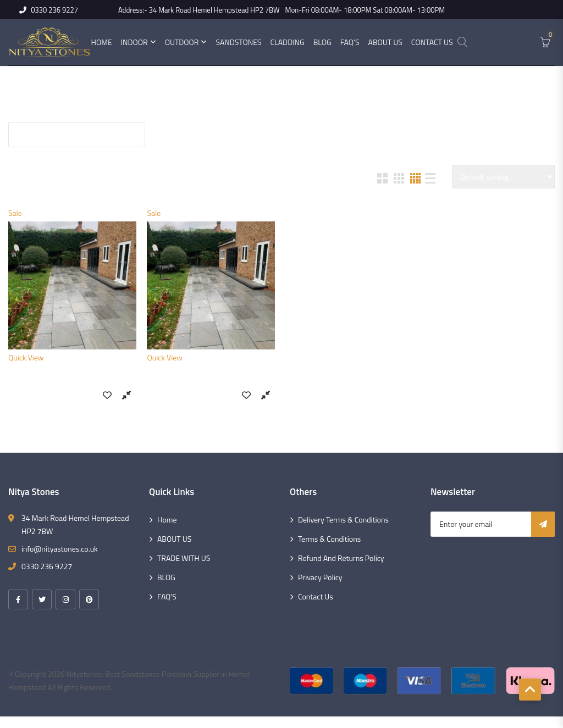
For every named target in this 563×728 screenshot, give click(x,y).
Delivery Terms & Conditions (343, 519)
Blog (322, 42)
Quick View (26, 357)
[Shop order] (503, 177)
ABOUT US (174, 539)
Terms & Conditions (329, 539)
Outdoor (182, 42)
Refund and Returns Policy (341, 558)
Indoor (134, 42)
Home (101, 42)
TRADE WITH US (184, 558)
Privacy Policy (320, 577)
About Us (385, 42)
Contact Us (432, 42)
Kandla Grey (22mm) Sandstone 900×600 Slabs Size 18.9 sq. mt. (211, 380)
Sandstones (238, 42)
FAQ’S (167, 596)
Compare (127, 394)
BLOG (166, 577)
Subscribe (543, 524)
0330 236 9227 (49, 10)
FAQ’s (350, 42)
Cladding (287, 42)
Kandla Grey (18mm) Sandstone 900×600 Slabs (72, 380)
